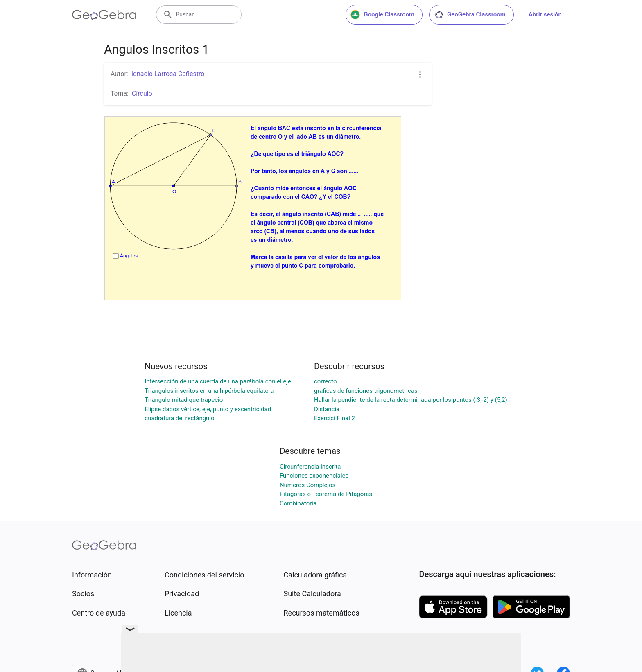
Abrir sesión (545, 14)
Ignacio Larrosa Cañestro (168, 74)
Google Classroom (382, 15)
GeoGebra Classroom (470, 15)
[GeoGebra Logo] (104, 15)
